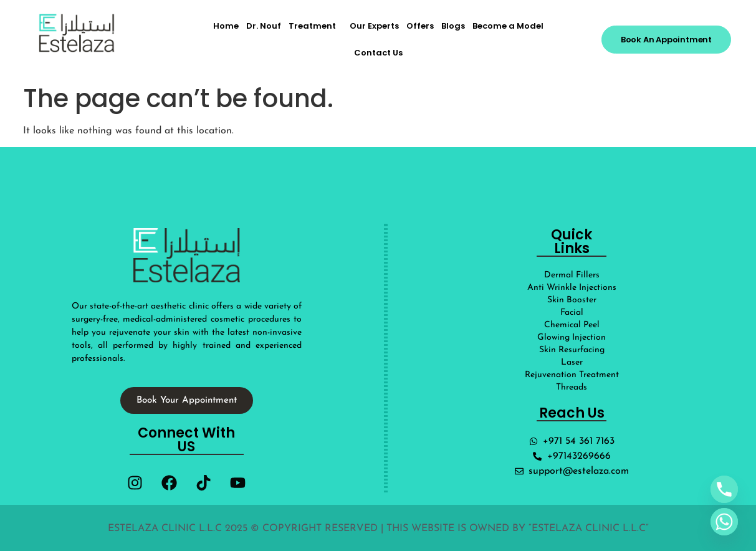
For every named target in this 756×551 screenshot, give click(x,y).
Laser (572, 362)
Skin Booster (572, 300)
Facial (572, 313)
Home (226, 26)
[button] (315, 26)
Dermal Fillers (572, 275)
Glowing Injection (572, 338)
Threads (572, 387)
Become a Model (508, 26)
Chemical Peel (572, 325)
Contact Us (378, 53)
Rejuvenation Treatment (572, 375)
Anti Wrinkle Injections (572, 288)
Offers (420, 26)
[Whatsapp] (724, 522)
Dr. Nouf (264, 26)
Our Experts (374, 26)
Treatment (312, 26)
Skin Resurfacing (572, 350)
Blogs (453, 26)
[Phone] (724, 489)
